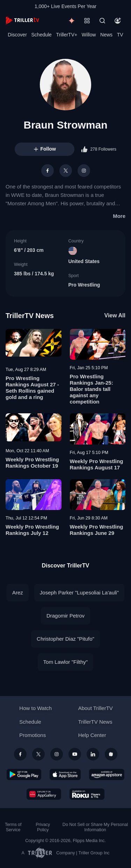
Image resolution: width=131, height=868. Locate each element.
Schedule (42, 35)
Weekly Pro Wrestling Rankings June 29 (97, 530)
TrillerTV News (30, 316)
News (106, 35)
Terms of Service (13, 827)
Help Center (92, 735)
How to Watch (35, 708)
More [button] (119, 216)
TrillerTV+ (67, 35)
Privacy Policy (43, 827)
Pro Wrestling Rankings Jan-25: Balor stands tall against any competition (92, 389)
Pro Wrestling (84, 285)
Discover (17, 35)
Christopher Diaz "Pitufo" (65, 639)
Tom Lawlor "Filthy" (65, 662)
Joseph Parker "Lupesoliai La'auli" (79, 593)
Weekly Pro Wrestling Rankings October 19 (32, 463)
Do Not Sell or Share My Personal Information (95, 827)
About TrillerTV (96, 708)
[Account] (118, 21)
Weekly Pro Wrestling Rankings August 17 (97, 464)
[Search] (102, 21)
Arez (18, 593)
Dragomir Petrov (65, 616)
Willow (89, 35)
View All (115, 315)
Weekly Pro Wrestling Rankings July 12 (32, 530)
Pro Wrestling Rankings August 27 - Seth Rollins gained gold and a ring (32, 388)
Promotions (32, 735)
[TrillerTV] (22, 20)
